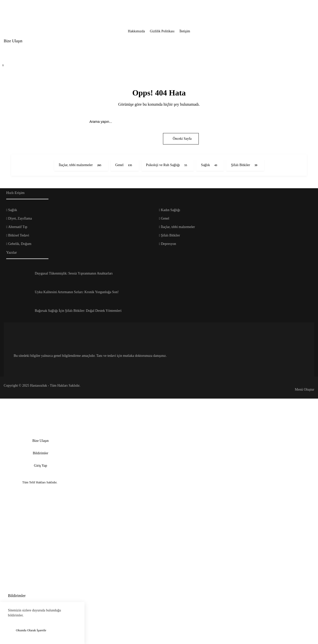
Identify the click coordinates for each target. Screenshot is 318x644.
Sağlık (13, 210)
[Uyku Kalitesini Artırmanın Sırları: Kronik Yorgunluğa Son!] (19, 294)
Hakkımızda (136, 31)
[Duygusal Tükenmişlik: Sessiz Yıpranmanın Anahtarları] (19, 275)
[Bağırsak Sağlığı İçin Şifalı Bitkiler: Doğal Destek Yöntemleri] (19, 313)
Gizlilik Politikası (162, 31)
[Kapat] (7, 7)
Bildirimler (40, 453)
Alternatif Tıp (18, 227)
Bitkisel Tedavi (19, 235)
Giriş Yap (41, 466)
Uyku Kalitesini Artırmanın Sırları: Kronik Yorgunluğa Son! (77, 292)
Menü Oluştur (305, 390)
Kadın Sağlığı (171, 210)
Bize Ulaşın (13, 41)
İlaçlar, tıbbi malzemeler (178, 227)
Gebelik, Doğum (20, 244)
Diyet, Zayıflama (20, 218)
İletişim (185, 31)
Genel (165, 218)
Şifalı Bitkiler (171, 235)
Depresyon (169, 244)
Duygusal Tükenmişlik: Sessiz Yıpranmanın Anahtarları (74, 273)
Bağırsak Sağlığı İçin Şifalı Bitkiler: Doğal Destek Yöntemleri (78, 311)
